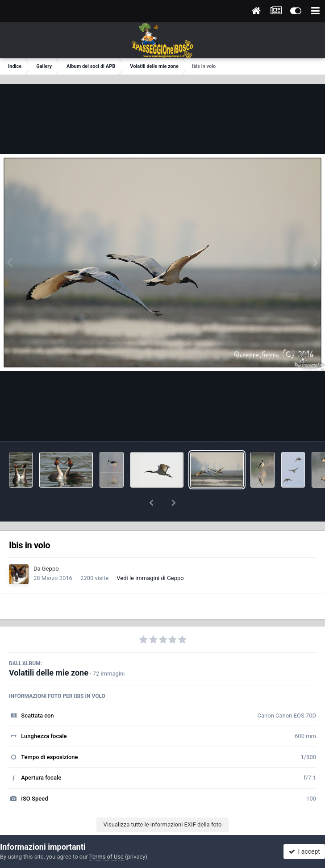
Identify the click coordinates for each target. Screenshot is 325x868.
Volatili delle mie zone (49, 649)
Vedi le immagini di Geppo (150, 555)
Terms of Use (106, 857)
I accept (304, 851)
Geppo (50, 545)
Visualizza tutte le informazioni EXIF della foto (163, 801)
